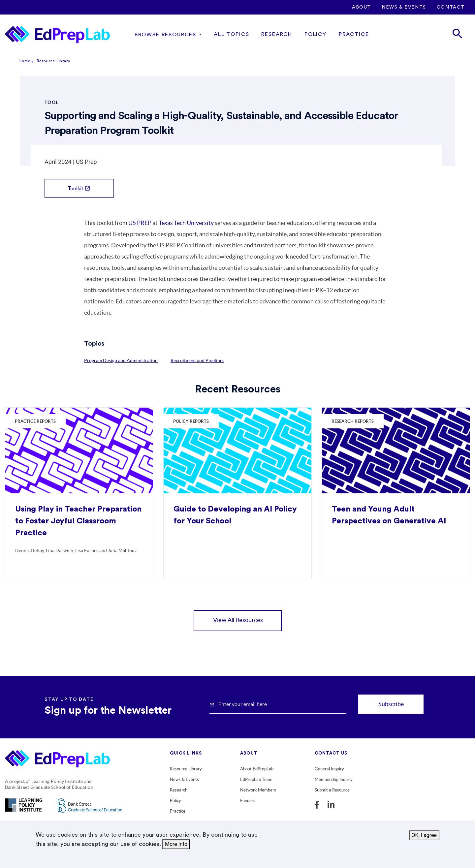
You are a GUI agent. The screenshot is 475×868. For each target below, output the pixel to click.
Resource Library (53, 61)
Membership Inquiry (334, 779)
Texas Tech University (186, 223)
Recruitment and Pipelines (197, 360)
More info (176, 845)
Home (24, 61)
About (362, 7)
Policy (316, 34)
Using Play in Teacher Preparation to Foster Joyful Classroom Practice (78, 521)
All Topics (231, 34)
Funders (248, 801)
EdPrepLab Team (256, 779)
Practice (354, 34)
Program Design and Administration (121, 360)
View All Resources (238, 620)
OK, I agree (424, 836)
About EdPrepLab (257, 769)
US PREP (140, 223)
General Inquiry (329, 769)
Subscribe (391, 704)
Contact (451, 7)
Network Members (258, 790)
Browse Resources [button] (165, 35)
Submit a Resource (332, 790)
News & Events (404, 7)
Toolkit (79, 188)
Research (277, 34)
